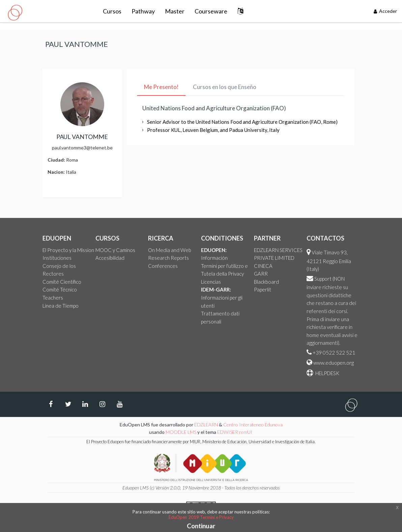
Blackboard (266, 282)
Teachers (53, 298)
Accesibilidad (110, 258)
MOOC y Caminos (115, 250)
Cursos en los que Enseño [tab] (225, 87)
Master (175, 11)
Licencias (211, 282)
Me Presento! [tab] (161, 87)
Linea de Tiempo (61, 306)
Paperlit (263, 289)
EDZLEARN (206, 425)
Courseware (211, 11)
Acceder (385, 11)
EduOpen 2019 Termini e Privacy (201, 517)
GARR (261, 274)
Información (214, 258)
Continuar (201, 526)
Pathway (143, 11)
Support (323, 279)
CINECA (263, 266)
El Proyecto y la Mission (68, 250)
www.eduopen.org (334, 363)
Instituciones (57, 258)
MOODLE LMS (181, 432)
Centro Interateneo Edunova (253, 425)
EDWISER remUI (235, 432)
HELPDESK (327, 373)
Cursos (112, 11)
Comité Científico (62, 282)
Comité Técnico (60, 289)
